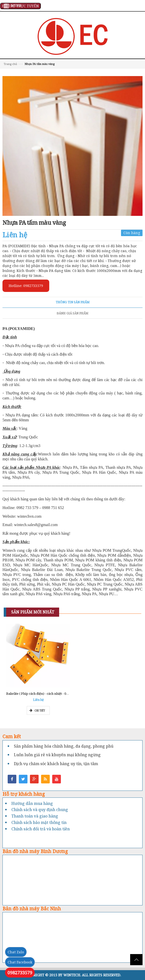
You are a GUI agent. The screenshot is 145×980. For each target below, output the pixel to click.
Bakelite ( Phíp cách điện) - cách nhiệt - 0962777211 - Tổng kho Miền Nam (61, 694)
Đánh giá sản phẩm (72, 313)
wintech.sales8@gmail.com (36, 525)
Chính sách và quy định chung (40, 810)
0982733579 (20, 973)
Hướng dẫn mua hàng (32, 803)
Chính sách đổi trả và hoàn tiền (41, 829)
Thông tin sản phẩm (73, 302)
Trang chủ (10, 64)
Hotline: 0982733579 (26, 286)
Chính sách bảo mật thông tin (39, 822)
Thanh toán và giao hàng (35, 816)
